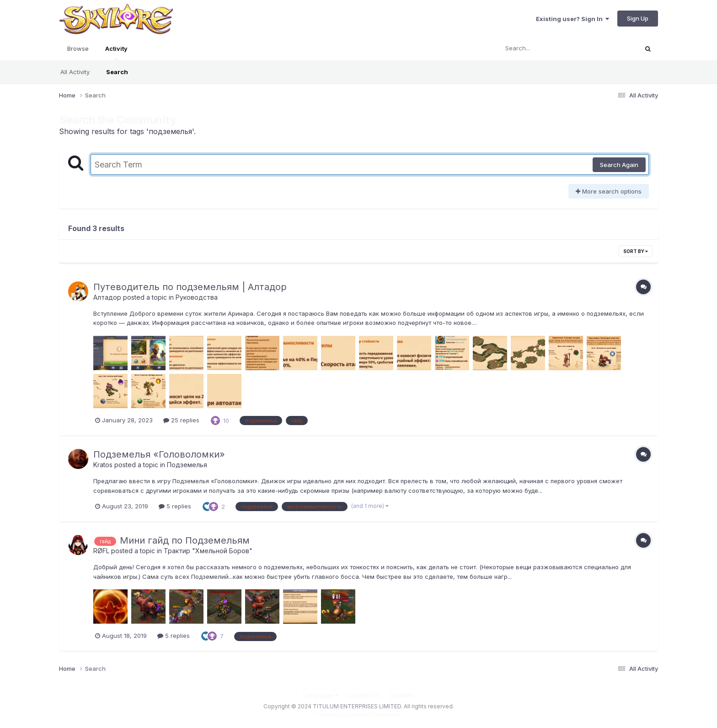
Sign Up (638, 18)
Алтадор (107, 297)
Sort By (636, 251)
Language (321, 695)
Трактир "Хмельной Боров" (208, 551)
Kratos (103, 465)
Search (117, 72)
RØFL (101, 551)
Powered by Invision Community (358, 715)
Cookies (402, 695)
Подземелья (187, 465)
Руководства (197, 297)
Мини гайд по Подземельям (185, 540)
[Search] (543, 49)
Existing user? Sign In (573, 19)
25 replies (181, 420)
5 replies (175, 506)
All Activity (75, 72)
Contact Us (364, 695)
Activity (116, 53)
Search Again (619, 165)
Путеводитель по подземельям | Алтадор (190, 287)
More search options (609, 191)
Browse (78, 49)
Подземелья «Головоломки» (159, 454)
